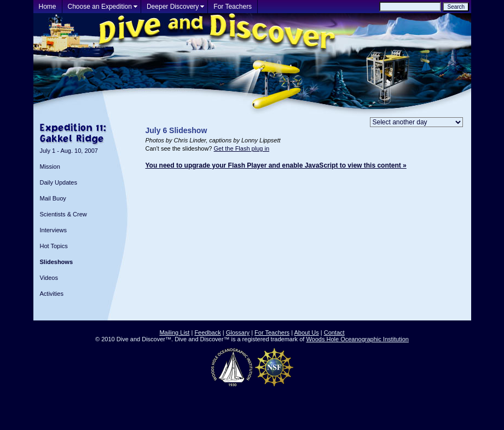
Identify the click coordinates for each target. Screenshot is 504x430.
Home (48, 7)
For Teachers (233, 7)
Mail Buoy (53, 198)
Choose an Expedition (100, 7)
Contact (334, 332)
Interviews (54, 230)
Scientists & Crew (63, 214)
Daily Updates (59, 182)
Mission (50, 167)
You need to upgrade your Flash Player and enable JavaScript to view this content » (276, 165)
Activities (52, 294)
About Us (306, 332)
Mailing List (174, 332)
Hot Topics (54, 246)
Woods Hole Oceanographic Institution (357, 339)
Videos (49, 278)
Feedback (207, 332)
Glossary (238, 332)
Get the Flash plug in (242, 148)
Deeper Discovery (173, 7)
